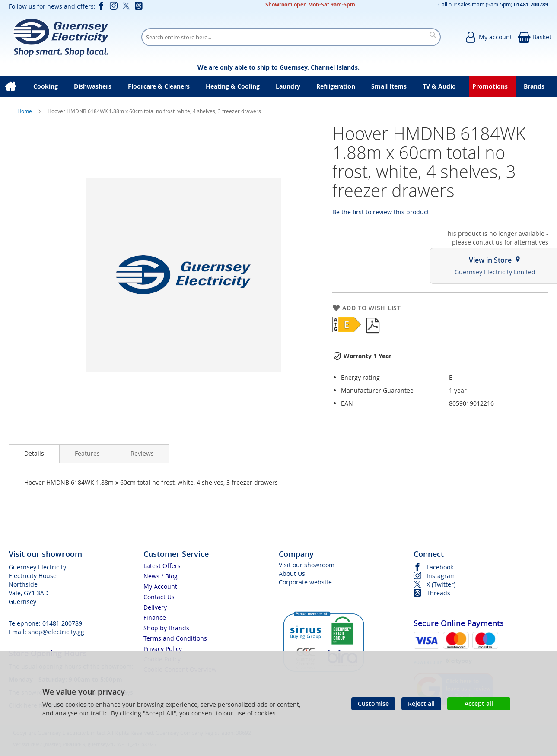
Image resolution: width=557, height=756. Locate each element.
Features (87, 453)
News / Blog (161, 576)
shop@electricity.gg (56, 632)
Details (34, 453)
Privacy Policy (163, 649)
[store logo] (61, 37)
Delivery (155, 607)
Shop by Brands (166, 628)
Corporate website (305, 582)
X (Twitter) (441, 584)
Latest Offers (162, 566)
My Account (160, 586)
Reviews (142, 453)
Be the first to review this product (381, 212)
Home (25, 111)
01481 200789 (62, 623)
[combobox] (291, 37)
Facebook (440, 567)
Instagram (441, 576)
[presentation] (34, 454)
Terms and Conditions (175, 638)
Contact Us (159, 597)
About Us (292, 573)
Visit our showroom (307, 565)
